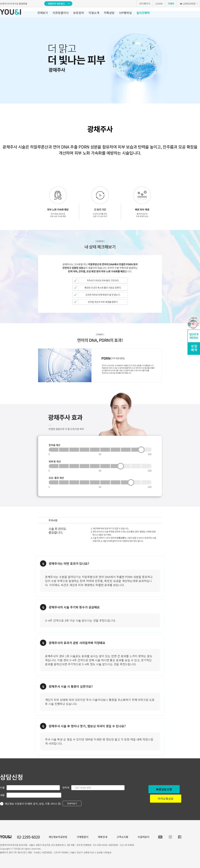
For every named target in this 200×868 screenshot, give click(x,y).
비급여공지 (144, 837)
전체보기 (43, 13)
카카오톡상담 (166, 799)
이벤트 (171, 4)
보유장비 (79, 13)
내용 (2, 795)
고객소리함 (122, 837)
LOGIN (159, 4)
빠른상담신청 (164, 789)
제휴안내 (102, 837)
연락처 (66, 788)
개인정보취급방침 (58, 837)
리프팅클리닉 (61, 13)
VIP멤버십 (125, 13)
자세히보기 (72, 803)
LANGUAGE (187, 3)
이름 (2, 788)
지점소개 (94, 13)
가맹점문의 (83, 837)
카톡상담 (109, 13)
